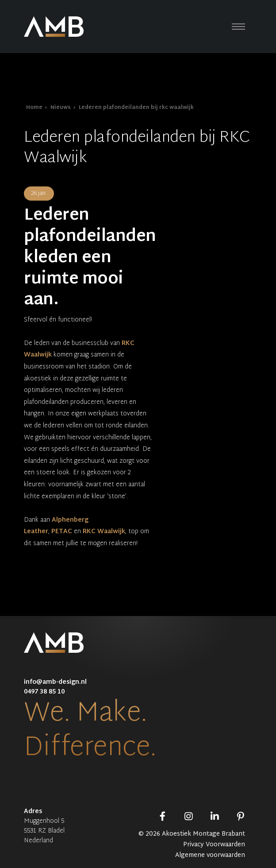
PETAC (62, 532)
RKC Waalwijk (104, 532)
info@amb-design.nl (55, 682)
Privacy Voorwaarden (214, 845)
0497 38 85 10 (44, 692)
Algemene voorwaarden (210, 856)
